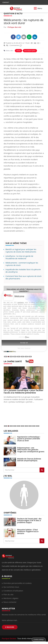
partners (21, 302)
